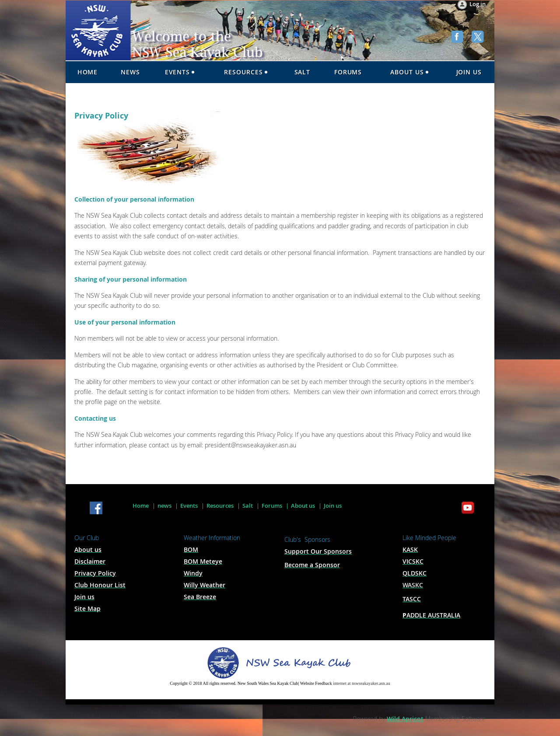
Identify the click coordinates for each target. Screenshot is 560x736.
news (164, 506)
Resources (220, 506)
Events (189, 506)
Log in (478, 4)
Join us (333, 506)
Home (141, 506)
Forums (272, 506)
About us (303, 506)
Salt (248, 506)
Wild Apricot (405, 719)
